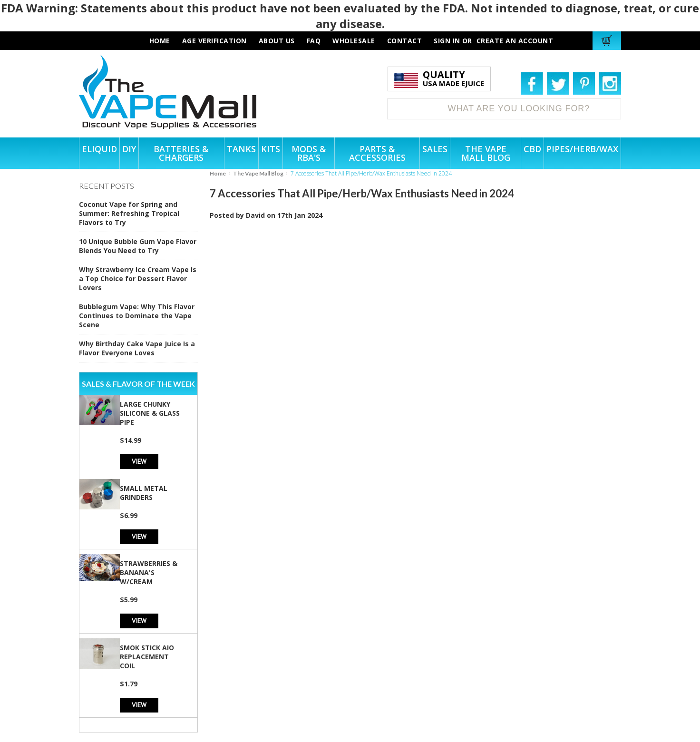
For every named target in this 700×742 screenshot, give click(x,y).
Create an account (515, 41)
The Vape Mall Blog (258, 173)
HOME (160, 41)
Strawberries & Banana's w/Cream (149, 572)
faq (314, 41)
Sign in (447, 41)
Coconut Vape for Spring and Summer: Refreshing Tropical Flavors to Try (129, 213)
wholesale (354, 41)
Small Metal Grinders (144, 493)
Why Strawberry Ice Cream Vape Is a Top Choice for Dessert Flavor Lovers (138, 278)
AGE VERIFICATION (214, 41)
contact (405, 41)
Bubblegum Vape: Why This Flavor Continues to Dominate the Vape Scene (137, 316)
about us (277, 41)
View (139, 461)
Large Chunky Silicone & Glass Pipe (150, 413)
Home (218, 173)
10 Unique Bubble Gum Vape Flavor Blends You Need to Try (138, 246)
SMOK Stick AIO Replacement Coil (147, 657)
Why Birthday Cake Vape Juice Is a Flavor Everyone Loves (137, 348)
